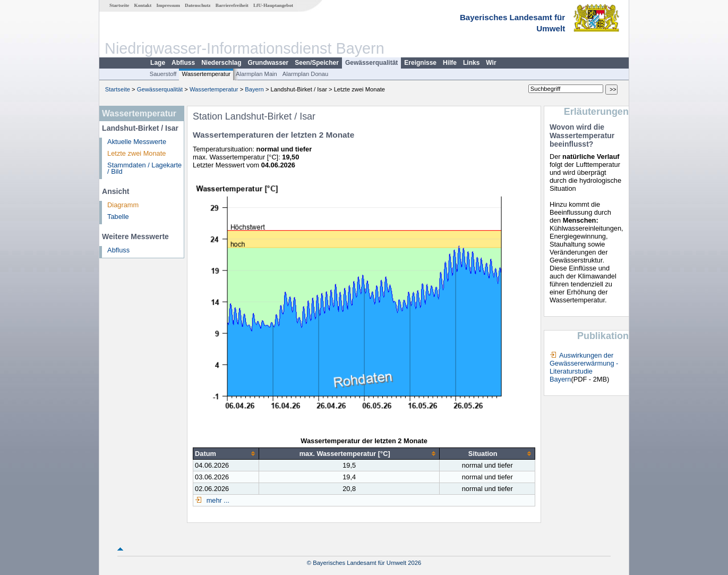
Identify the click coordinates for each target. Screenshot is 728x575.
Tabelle (118, 217)
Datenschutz (198, 5)
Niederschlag (221, 63)
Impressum (168, 5)
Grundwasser (268, 63)
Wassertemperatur (206, 74)
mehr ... (217, 500)
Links (471, 63)
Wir (491, 63)
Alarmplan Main (256, 74)
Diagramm (123, 205)
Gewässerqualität (371, 63)
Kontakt (143, 5)
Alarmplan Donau (305, 74)
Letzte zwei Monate (136, 153)
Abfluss (183, 63)
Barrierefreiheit (232, 5)
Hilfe (450, 63)
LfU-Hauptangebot (273, 5)
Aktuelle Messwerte (137, 142)
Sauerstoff (163, 74)
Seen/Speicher (317, 63)
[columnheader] (226, 454)
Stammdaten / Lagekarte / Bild (144, 168)
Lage (158, 63)
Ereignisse (420, 63)
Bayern (254, 89)
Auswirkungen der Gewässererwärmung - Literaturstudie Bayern (584, 367)
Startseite (119, 5)
